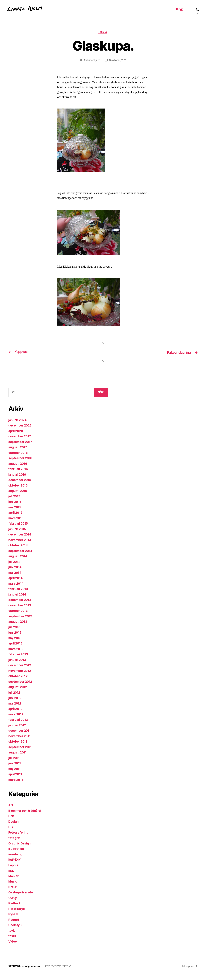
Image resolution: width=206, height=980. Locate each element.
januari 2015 (18, 534)
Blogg (180, 11)
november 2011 (21, 741)
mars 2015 (17, 523)
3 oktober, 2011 (118, 65)
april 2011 (16, 779)
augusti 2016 (19, 469)
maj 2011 (15, 774)
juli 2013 (15, 632)
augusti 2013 (19, 627)
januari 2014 (18, 599)
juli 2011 (15, 763)
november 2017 (21, 441)
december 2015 (21, 485)
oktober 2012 (19, 681)
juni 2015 (16, 507)
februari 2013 (19, 659)
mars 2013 (17, 654)
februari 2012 (19, 725)
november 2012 (21, 676)
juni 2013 (16, 637)
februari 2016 (19, 474)
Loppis (14, 870)
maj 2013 (16, 643)
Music (13, 886)
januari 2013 (18, 665)
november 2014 (21, 545)
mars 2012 (17, 719)
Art (11, 810)
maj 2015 (16, 512)
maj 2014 (16, 578)
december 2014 (21, 539)
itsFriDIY (15, 865)
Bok (11, 821)
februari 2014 (19, 594)
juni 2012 (16, 703)
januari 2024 (18, 425)
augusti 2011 (19, 757)
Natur (13, 892)
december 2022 (21, 430)
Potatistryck (18, 914)
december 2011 (21, 736)
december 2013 (21, 605)
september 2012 (21, 687)
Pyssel (103, 37)
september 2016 (21, 463)
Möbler (14, 881)
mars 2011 (17, 785)
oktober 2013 (19, 616)
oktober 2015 (19, 490)
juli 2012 (15, 697)
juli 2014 (15, 567)
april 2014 (16, 583)
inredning (16, 859)
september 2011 (21, 752)
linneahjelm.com (31, 971)
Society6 (15, 930)
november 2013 (21, 610)
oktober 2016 (19, 458)
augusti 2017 (19, 452)
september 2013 (21, 621)
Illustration (17, 854)
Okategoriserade (22, 897)
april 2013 (16, 648)
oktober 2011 (19, 746)
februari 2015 (19, 528)
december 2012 (21, 670)
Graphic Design (21, 848)
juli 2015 (15, 501)
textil (12, 941)
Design (14, 827)
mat (11, 876)
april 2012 (16, 714)
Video (13, 946)
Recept (14, 925)
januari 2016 (18, 479)
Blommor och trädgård (26, 816)
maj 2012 (16, 708)
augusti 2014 (19, 561)
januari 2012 (18, 730)
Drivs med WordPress (59, 971)
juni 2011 (15, 768)
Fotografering (19, 837)
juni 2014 (16, 572)
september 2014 (21, 556)
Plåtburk (15, 908)
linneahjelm (93, 65)
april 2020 (16, 436)
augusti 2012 (19, 692)
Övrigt (13, 903)
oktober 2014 (19, 550)
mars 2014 (17, 588)
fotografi (15, 843)
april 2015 (16, 518)
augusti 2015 (19, 496)
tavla (12, 936)
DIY (11, 832)
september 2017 (21, 447)
